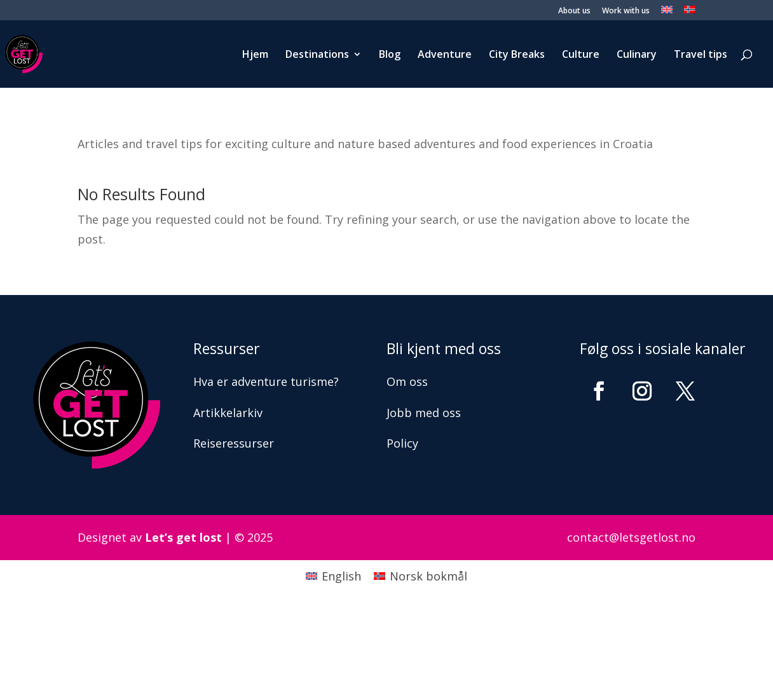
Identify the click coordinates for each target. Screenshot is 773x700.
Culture (581, 55)
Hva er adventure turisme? (266, 381)
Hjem (255, 55)
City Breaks (517, 55)
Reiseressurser (234, 443)
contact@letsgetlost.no (631, 537)
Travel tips (701, 55)
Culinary (637, 55)
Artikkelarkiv (228, 413)
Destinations (317, 55)
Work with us (626, 11)
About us (574, 11)
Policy (402, 443)
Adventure (445, 55)
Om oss (407, 381)
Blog (390, 55)
